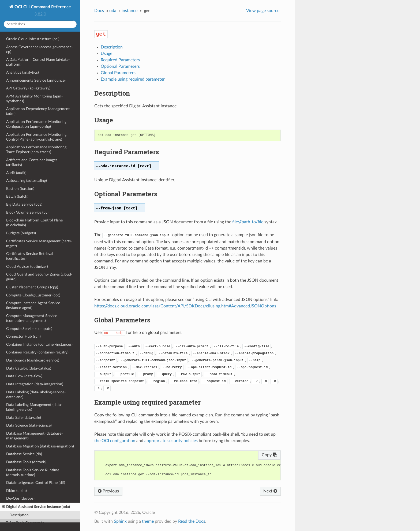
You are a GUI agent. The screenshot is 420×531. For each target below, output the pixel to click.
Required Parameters (120, 60)
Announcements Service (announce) (36, 80)
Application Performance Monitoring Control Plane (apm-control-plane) (36, 137)
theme (148, 521)
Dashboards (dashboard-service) (33, 360)
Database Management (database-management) (34, 436)
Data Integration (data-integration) (35, 384)
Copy (269, 455)
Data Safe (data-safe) (24, 418)
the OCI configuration (115, 441)
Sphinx (120, 521)
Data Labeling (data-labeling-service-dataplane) (36, 395)
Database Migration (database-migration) (40, 446)
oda (113, 11)
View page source (263, 11)
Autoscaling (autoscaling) (27, 181)
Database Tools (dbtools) (26, 462)
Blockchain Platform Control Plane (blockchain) (34, 223)
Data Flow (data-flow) (24, 376)
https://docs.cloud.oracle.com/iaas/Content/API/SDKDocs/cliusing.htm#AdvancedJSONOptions (185, 306)
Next (270, 491)
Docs (99, 11)
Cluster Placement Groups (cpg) (32, 287)
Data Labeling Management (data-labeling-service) (34, 407)
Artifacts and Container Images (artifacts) (32, 162)
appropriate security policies (171, 441)
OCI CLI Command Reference (42, 7)
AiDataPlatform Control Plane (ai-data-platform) (38, 62)
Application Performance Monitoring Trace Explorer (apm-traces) (36, 150)
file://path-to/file (248, 222)
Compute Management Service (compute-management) (32, 318)
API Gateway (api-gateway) (28, 88)
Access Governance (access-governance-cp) (40, 49)
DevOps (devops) (20, 498)
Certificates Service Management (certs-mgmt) (39, 244)
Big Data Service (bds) (24, 204)
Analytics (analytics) (22, 72)
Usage (106, 54)
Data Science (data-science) (29, 425)
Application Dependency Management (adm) (38, 111)
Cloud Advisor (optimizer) (27, 267)
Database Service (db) (24, 454)
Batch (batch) (17, 196)
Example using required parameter (133, 79)
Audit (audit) (16, 173)
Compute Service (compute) (29, 329)
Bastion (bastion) (20, 189)
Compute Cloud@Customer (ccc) (33, 295)
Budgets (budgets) (21, 233)
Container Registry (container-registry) (37, 352)
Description (19, 515)
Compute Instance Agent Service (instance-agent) (33, 305)
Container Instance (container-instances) (39, 344)
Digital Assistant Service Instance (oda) (36, 507)
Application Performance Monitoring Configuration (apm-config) (36, 124)
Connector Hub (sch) (23, 336)
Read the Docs (192, 521)
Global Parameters (118, 73)
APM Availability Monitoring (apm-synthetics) (34, 99)
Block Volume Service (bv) (27, 212)
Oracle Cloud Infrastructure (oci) (33, 39)
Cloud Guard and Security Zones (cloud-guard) (39, 277)
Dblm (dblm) (16, 491)
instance (130, 11)
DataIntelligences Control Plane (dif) (36, 483)
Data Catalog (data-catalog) (29, 368)
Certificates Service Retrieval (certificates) (30, 256)
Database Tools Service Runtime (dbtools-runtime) (33, 472)
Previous (108, 491)
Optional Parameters (120, 66)
